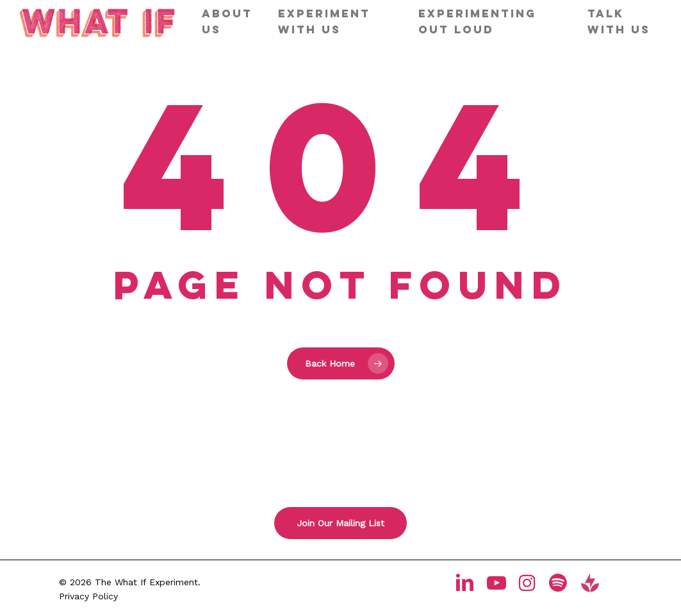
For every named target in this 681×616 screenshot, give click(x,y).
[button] (341, 523)
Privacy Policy (88, 596)
